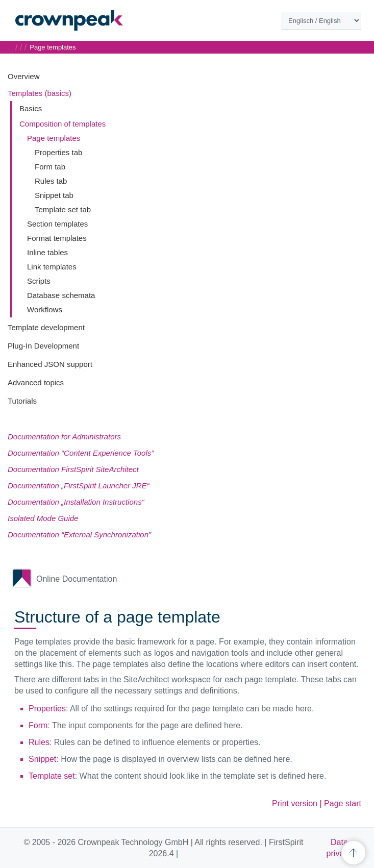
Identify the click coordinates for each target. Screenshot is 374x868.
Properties (47, 709)
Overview (24, 76)
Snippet (42, 759)
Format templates (57, 238)
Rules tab (51, 181)
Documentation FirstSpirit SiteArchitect (73, 469)
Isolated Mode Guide (43, 518)
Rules (39, 742)
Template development (46, 327)
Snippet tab (54, 195)
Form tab (50, 167)
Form (38, 725)
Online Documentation (77, 579)
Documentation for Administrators (64, 437)
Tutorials (22, 401)
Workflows (45, 309)
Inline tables (47, 252)
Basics (31, 108)
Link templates (52, 267)
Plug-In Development (43, 346)
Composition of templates (63, 124)
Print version (295, 803)
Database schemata (61, 295)
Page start (343, 803)
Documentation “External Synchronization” (79, 535)
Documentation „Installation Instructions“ (76, 502)
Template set (52, 776)
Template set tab (63, 209)
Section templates (57, 224)
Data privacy (340, 848)
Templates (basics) (40, 93)
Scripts (39, 281)
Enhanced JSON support (50, 364)
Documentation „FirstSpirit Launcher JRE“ (79, 486)
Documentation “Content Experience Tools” (81, 453)
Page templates (54, 138)
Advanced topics (36, 382)
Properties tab (58, 152)
